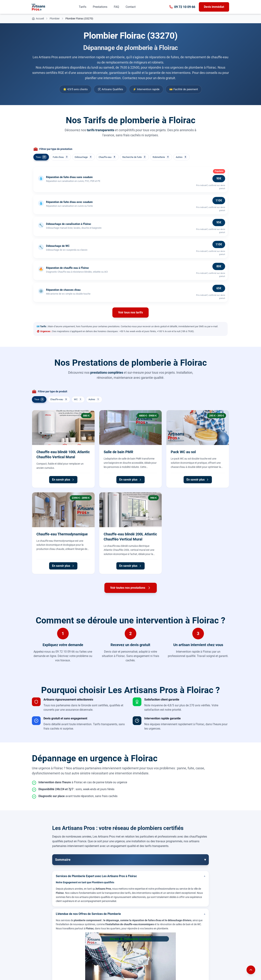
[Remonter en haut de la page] (251, 970)
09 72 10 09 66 (182, 7)
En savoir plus (63, 480)
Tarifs (83, 7)
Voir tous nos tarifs (130, 312)
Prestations (100, 7)
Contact (131, 7)
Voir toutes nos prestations (131, 588)
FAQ (116, 7)
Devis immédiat (214, 7)
